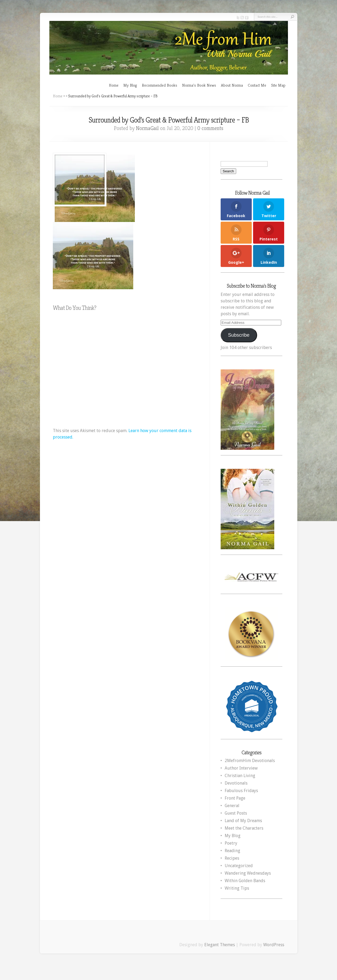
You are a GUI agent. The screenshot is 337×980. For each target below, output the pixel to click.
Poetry (231, 843)
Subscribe (239, 335)
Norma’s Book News (199, 85)
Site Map (278, 85)
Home (114, 85)
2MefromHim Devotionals (250, 761)
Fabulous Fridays (241, 791)
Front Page (235, 798)
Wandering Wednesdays (248, 873)
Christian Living (240, 776)
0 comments (210, 128)
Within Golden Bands (245, 881)
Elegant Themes (220, 945)
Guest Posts (236, 813)
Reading (232, 851)
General (232, 806)
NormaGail (147, 128)
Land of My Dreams (243, 821)
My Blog (130, 85)
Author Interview (241, 768)
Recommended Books (160, 85)
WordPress (274, 945)
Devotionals (236, 783)
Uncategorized (239, 866)
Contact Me (257, 85)
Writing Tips (237, 888)
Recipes (232, 858)
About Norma (232, 85)
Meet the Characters (244, 828)
